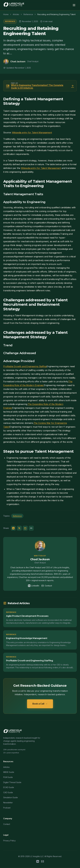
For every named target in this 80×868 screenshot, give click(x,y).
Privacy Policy (9, 841)
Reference (10, 21)
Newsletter (8, 803)
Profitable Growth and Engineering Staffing (25, 366)
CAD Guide (8, 792)
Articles (6, 767)
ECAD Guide (9, 787)
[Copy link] (31, 528)
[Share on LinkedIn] (13, 528)
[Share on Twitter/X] (19, 528)
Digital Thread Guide (12, 782)
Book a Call (40, 704)
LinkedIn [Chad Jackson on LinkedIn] (34, 586)
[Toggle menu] (74, 5)
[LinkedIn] (38, 862)
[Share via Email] (25, 528)
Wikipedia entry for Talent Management (32, 133)
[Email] (43, 862)
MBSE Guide (9, 772)
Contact (47, 586)
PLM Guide (8, 777)
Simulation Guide (10, 797)
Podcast (7, 808)
